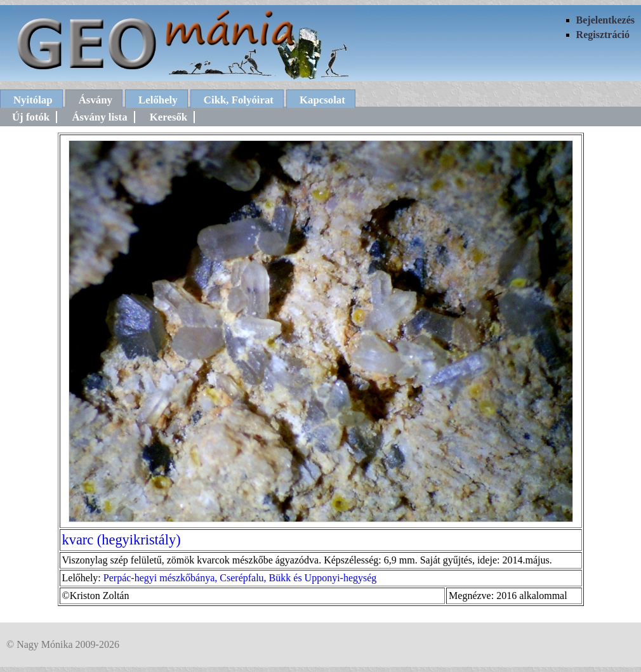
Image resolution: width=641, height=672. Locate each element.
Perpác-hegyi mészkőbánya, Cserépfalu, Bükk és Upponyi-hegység (240, 578)
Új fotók (31, 117)
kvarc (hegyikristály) (122, 540)
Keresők (169, 117)
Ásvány (96, 100)
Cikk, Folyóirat (239, 100)
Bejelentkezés (605, 20)
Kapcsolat (322, 100)
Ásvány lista (99, 117)
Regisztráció (603, 35)
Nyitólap (33, 100)
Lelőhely (158, 100)
